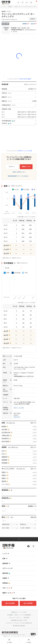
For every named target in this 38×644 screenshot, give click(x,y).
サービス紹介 (22, 612)
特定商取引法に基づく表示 (19, 620)
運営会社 (14, 612)
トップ (3, 7)
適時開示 (26, 24)
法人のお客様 (28, 603)
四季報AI (6, 583)
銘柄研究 (7, 563)
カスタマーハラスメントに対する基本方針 (19, 623)
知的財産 (26, 618)
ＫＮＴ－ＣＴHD (19, 408)
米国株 (10, 7)
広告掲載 (10, 615)
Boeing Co (17, 417)
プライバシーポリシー (16, 618)
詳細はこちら (26, 167)
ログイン (12, 167)
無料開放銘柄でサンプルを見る (18, 176)
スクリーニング (7, 568)
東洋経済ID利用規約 (19, 626)
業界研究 (6, 573)
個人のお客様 (10, 603)
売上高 (7, 268)
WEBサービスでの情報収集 (22, 615)
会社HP (33, 24)
